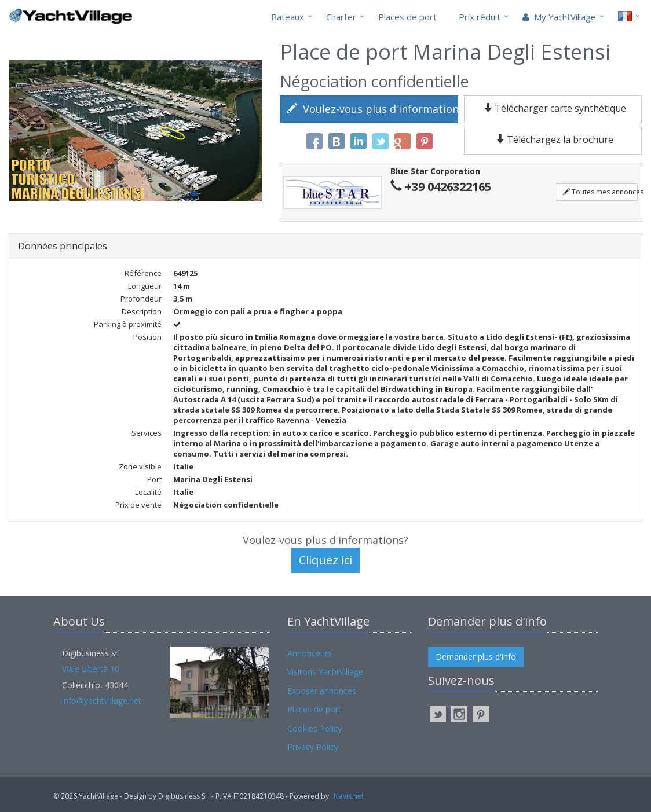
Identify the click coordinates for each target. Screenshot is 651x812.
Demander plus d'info (476, 657)
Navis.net (349, 796)
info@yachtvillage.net (102, 701)
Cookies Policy (314, 728)
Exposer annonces (322, 691)
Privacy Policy (313, 747)
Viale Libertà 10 (91, 669)
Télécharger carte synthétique (553, 108)
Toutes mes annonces (600, 192)
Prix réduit (480, 17)
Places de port (407, 17)
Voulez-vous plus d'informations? (372, 109)
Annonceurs (310, 653)
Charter (341, 17)
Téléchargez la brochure (553, 139)
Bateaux (288, 17)
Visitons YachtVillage (325, 672)
